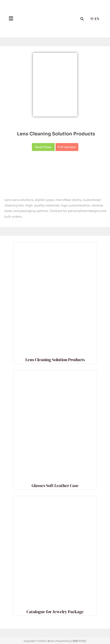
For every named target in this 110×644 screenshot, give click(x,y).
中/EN (95, 19)
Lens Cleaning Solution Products (56, 134)
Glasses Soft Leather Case (55, 486)
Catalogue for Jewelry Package (55, 612)
